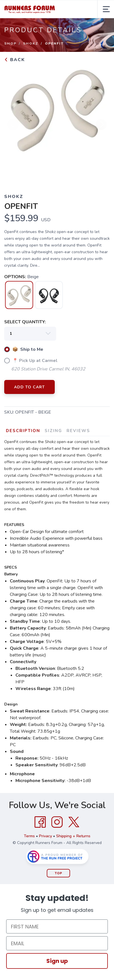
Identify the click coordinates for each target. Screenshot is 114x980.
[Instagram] (57, 822)
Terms (29, 836)
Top (59, 873)
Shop (10, 43)
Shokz (31, 43)
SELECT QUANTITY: (25, 322)
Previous (13, 124)
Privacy (45, 836)
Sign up (57, 961)
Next (101, 124)
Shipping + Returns (73, 836)
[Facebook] (40, 822)
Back (15, 60)
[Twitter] (74, 822)
